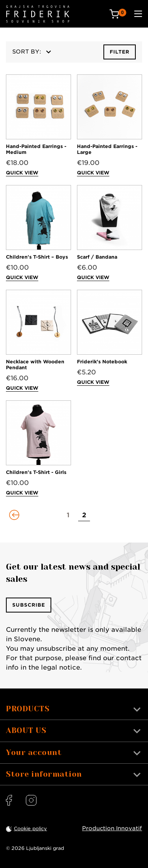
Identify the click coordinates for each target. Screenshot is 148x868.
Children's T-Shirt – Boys (37, 257)
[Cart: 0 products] (118, 14)
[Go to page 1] (68, 515)
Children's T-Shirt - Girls (36, 472)
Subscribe (29, 605)
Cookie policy (30, 828)
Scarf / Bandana (97, 257)
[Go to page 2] (84, 515)
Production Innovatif (112, 828)
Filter (120, 52)
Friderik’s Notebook (102, 362)
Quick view (22, 173)
